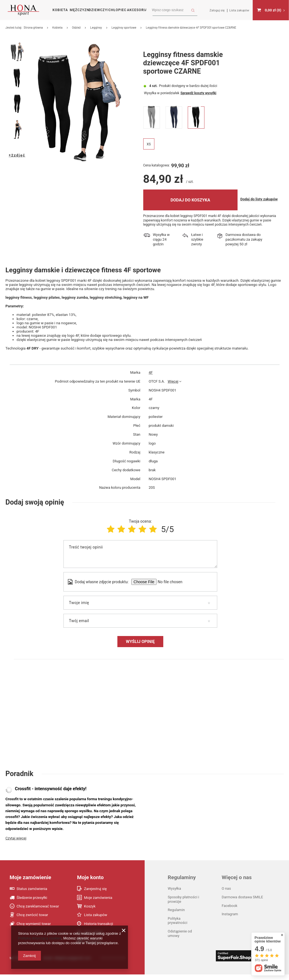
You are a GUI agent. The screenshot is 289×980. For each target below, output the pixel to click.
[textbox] (173, 10)
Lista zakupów (96, 921)
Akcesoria (136, 10)
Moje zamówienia (98, 903)
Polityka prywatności (177, 926)
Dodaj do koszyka (190, 221)
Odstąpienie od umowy (180, 939)
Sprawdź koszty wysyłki (198, 114)
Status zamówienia (32, 895)
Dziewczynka (98, 10)
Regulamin (176, 916)
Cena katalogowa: (157, 186)
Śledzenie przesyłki (32, 903)
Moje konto (90, 883)
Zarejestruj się (95, 895)
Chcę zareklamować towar (38, 912)
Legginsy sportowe (124, 27)
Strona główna (33, 27)
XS (149, 165)
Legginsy (96, 27)
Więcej (173, 387)
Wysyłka (150, 114)
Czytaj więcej (16, 844)
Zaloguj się (217, 10)
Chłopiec (118, 10)
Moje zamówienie (31, 883)
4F (151, 378)
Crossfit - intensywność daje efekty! (51, 794)
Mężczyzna (79, 10)
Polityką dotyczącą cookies (40, 938)
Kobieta (60, 10)
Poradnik (19, 780)
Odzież (76, 27)
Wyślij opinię (140, 647)
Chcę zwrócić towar (32, 921)
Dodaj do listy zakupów (259, 220)
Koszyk (90, 912)
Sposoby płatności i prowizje (183, 905)
